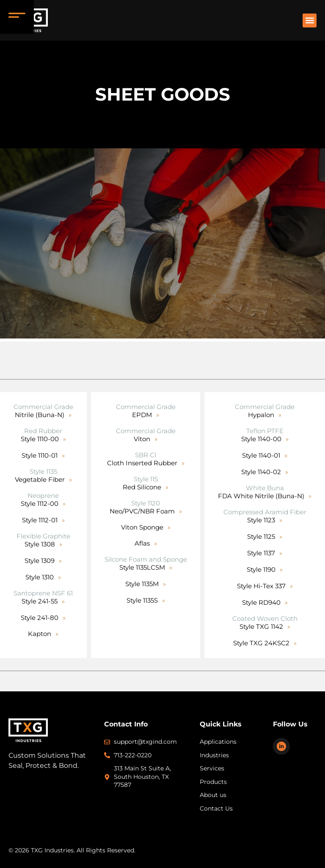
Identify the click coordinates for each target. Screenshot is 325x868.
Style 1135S (142, 600)
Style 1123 (261, 520)
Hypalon (261, 415)
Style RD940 (261, 602)
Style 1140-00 (261, 439)
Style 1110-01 (40, 455)
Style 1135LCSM (142, 567)
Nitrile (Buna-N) (40, 415)
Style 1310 (40, 577)
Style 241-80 (40, 618)
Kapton (40, 634)
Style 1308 (40, 544)
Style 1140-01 (261, 455)
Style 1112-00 (40, 504)
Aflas (142, 543)
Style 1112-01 (40, 520)
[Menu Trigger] (17, 17)
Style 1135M (142, 584)
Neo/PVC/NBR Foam (142, 511)
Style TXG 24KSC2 (261, 643)
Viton (142, 439)
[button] (310, 20)
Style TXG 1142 (261, 626)
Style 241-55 (40, 601)
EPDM (142, 415)
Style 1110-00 (40, 439)
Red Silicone (142, 487)
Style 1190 (261, 569)
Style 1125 (261, 536)
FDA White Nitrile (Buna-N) (261, 496)
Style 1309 (40, 561)
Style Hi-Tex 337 (261, 586)
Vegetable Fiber (40, 479)
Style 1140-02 (261, 472)
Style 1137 (261, 553)
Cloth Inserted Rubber (142, 463)
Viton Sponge (142, 527)
